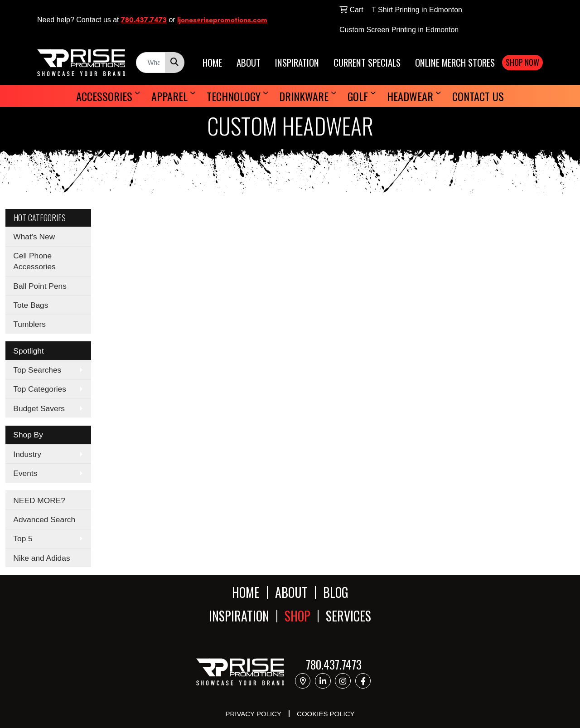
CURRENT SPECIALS (367, 63)
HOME (212, 63)
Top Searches (37, 370)
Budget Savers (39, 408)
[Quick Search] (151, 63)
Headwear (410, 96)
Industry (27, 454)
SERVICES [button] (348, 616)
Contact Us (478, 96)
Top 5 (23, 539)
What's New (34, 237)
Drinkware (304, 96)
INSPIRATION (297, 63)
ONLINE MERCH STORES (455, 63)
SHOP (297, 616)
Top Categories (40, 389)
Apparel (169, 96)
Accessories (104, 96)
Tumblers (29, 324)
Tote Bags (31, 305)
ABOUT (249, 63)
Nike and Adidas (41, 558)
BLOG (336, 592)
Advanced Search (44, 519)
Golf (358, 96)
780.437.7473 (144, 20)
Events (25, 473)
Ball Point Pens (40, 286)
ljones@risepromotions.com (222, 20)
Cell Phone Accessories (34, 261)
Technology (234, 96)
